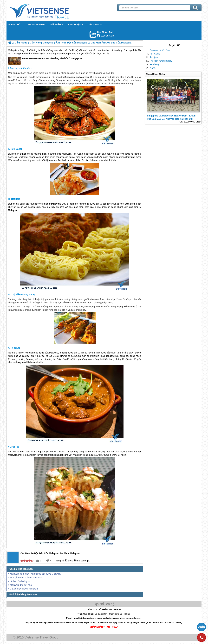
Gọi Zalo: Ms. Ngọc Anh (93, 34)
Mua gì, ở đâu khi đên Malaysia (26, 577)
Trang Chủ (47, 11)
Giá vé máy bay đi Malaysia (24, 589)
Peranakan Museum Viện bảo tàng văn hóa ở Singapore (45, 61)
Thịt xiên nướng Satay (161, 61)
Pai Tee (153, 68)
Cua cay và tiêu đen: (160, 50)
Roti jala (154, 57)
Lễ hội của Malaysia (20, 581)
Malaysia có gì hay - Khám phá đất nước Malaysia (35, 574)
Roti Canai (155, 54)
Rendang (154, 64)
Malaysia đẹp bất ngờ (21, 585)
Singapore (70, 77)
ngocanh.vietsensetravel (99, 36)
